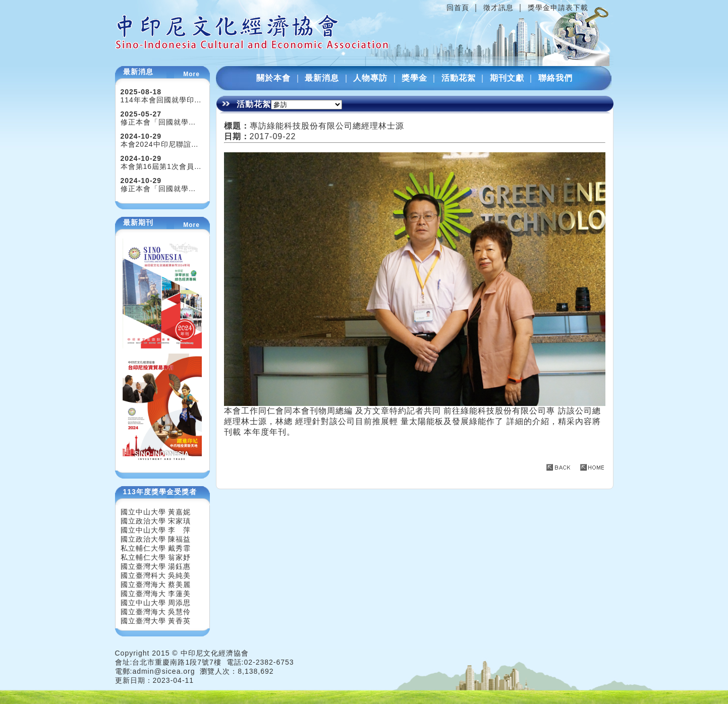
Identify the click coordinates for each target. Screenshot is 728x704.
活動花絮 (459, 78)
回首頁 (458, 8)
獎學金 (414, 78)
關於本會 (273, 78)
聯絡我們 (555, 78)
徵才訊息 (498, 8)
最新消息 (322, 78)
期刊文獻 (507, 78)
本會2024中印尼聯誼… (160, 144)
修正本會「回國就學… (158, 122)
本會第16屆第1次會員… (161, 166)
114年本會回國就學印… (161, 100)
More (191, 74)
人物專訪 (370, 78)
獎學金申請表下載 (558, 8)
